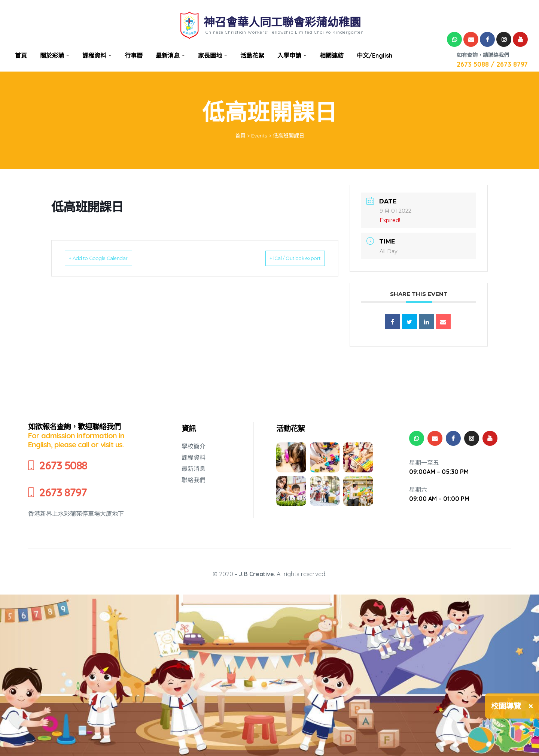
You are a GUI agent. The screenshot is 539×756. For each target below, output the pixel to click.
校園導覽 (506, 706)
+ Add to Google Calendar (109, 258)
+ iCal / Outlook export (285, 258)
